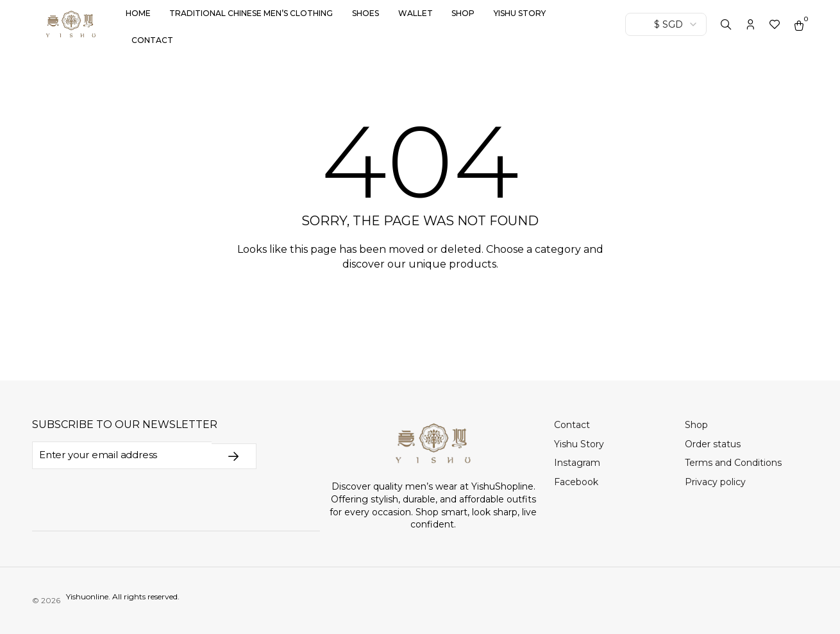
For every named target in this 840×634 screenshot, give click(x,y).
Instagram (577, 463)
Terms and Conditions (733, 463)
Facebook (576, 482)
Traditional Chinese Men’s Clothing (251, 13)
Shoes (365, 13)
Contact (152, 40)
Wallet (416, 13)
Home (138, 13)
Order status (713, 444)
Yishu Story (520, 13)
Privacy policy (715, 482)
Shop (463, 13)
